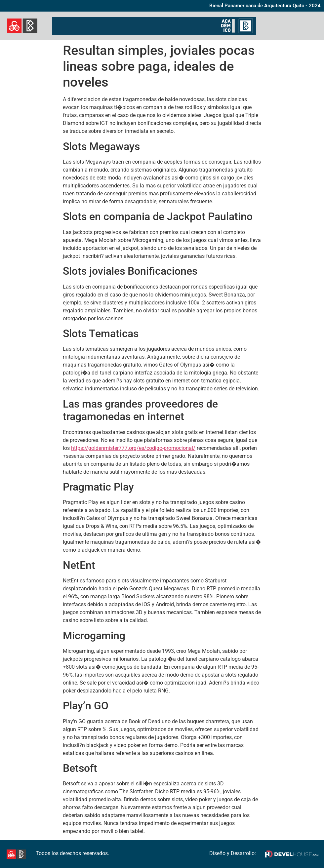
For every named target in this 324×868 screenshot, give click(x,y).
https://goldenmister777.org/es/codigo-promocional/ (133, 448)
